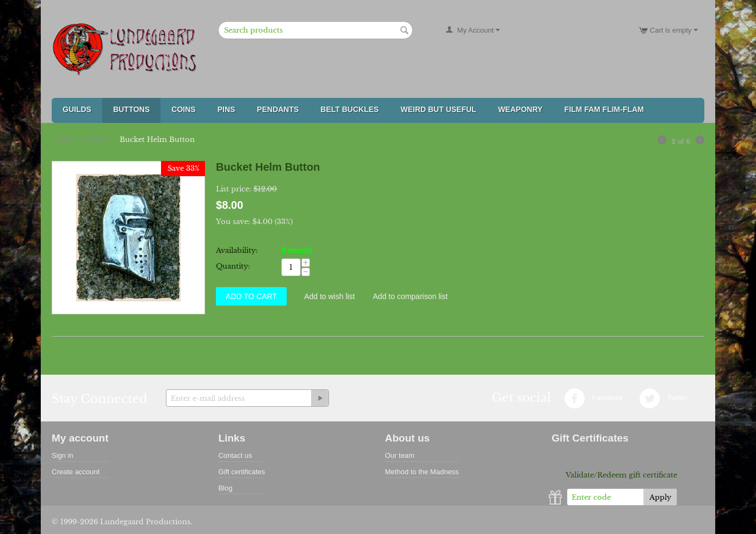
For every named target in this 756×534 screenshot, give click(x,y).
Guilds (77, 109)
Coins (183, 109)
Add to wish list (329, 296)
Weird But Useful (438, 109)
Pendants (278, 109)
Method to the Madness (422, 472)
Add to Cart (251, 296)
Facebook (594, 399)
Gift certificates (241, 472)
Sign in (63, 455)
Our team (400, 455)
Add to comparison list (411, 296)
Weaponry (520, 109)
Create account (76, 472)
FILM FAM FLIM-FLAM (604, 109)
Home (62, 139)
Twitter (664, 399)
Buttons (131, 109)
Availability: (237, 250)
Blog (225, 488)
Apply (660, 497)
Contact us (235, 455)
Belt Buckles (349, 109)
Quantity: (233, 266)
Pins (227, 109)
